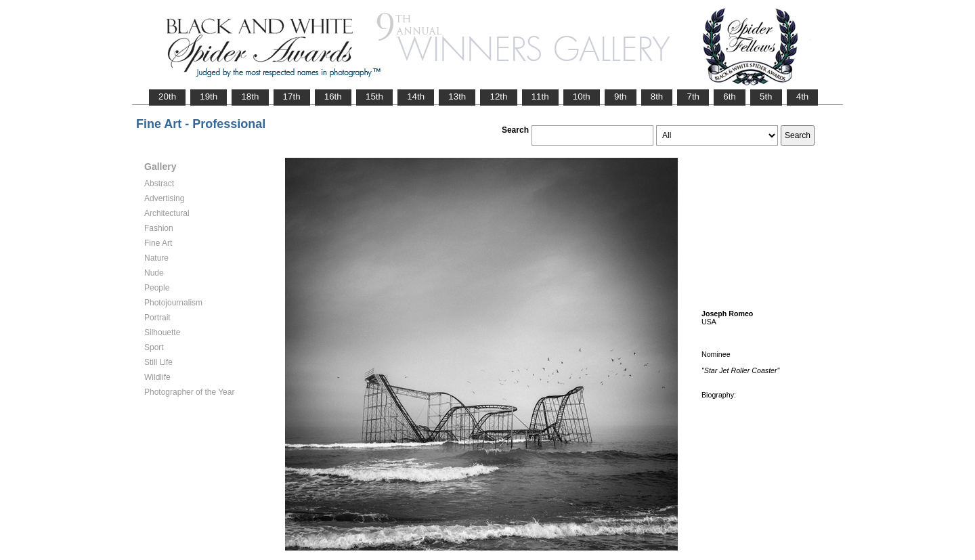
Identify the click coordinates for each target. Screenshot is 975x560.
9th (621, 96)
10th (582, 96)
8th (657, 96)
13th (457, 96)
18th (250, 96)
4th (803, 96)
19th (209, 96)
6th (730, 96)
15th (374, 96)
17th (292, 96)
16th (333, 96)
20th (167, 96)
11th (540, 96)
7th (693, 96)
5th (766, 96)
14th (416, 96)
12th (498, 96)
